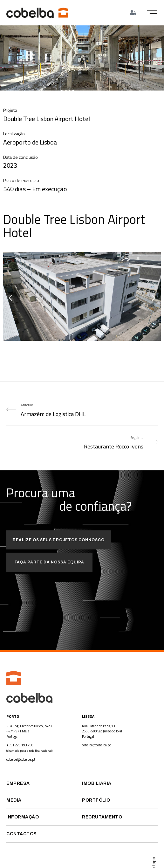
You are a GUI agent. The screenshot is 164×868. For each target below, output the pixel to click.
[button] (152, 12)
